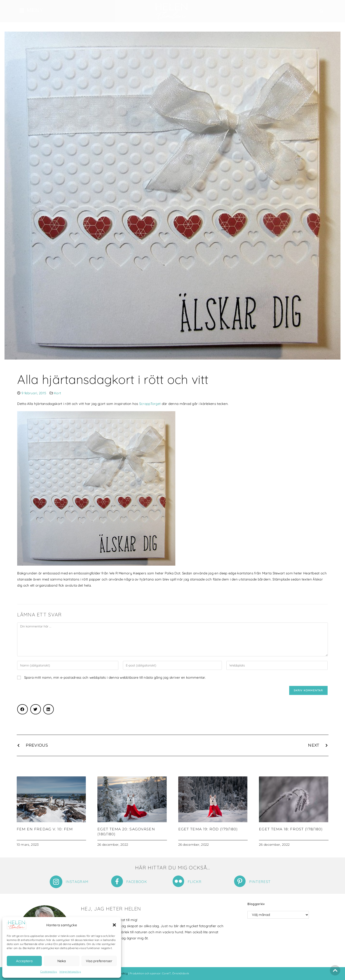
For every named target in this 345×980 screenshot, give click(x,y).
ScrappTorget (150, 404)
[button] (114, 925)
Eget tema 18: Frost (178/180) (291, 829)
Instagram (77, 882)
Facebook (137, 882)
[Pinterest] (240, 881)
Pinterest (260, 882)
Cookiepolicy (49, 972)
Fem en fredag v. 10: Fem (45, 829)
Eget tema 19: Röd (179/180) (208, 829)
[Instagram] (56, 882)
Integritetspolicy (70, 972)
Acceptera (24, 961)
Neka (62, 961)
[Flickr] (178, 881)
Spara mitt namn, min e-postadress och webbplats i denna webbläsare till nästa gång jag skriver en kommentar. (115, 677)
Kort (57, 393)
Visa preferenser (99, 961)
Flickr (195, 882)
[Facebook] (117, 881)
